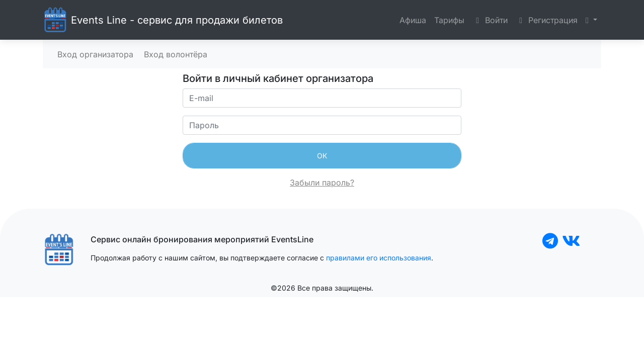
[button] (591, 20)
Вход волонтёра (174, 54)
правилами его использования (379, 258)
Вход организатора (94, 54)
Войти (490, 20)
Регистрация (547, 20)
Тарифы (449, 20)
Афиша (413, 20)
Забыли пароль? (322, 183)
